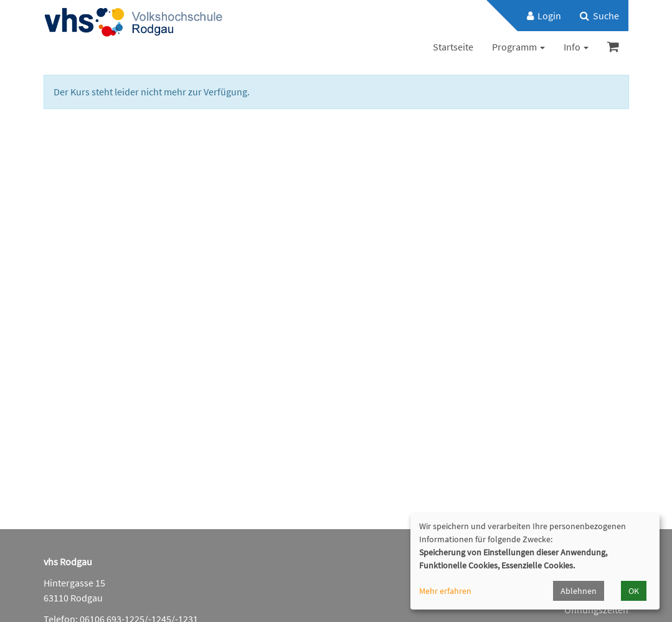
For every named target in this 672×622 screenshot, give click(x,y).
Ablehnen (579, 591)
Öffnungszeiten (596, 610)
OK (634, 591)
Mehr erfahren (445, 591)
